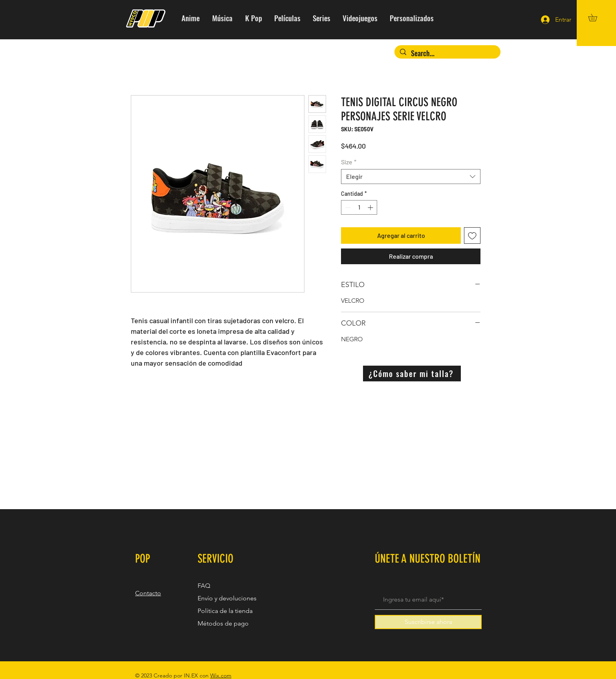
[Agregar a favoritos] (472, 236)
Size (349, 162)
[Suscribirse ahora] (428, 622)
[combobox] (411, 177)
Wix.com (221, 675)
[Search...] (447, 53)
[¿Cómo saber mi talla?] (412, 374)
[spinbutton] (359, 207)
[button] (596, 17)
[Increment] (371, 207)
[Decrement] (347, 207)
